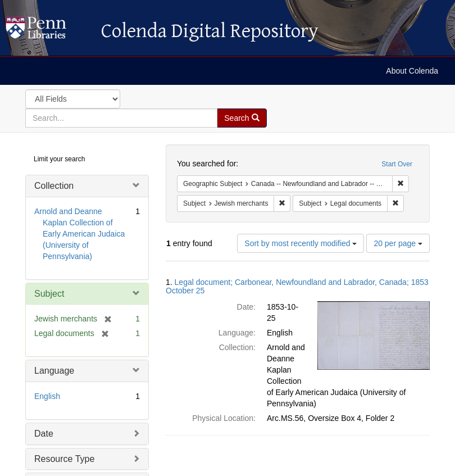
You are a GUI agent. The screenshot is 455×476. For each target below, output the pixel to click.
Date (44, 434)
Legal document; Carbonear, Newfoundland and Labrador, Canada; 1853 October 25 (297, 286)
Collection (54, 186)
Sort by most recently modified (301, 243)
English (47, 396)
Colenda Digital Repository (48, 31)
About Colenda (412, 71)
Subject (49, 294)
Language (54, 371)
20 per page (398, 243)
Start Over (397, 164)
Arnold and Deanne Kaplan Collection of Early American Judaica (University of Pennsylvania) (79, 234)
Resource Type (64, 459)
